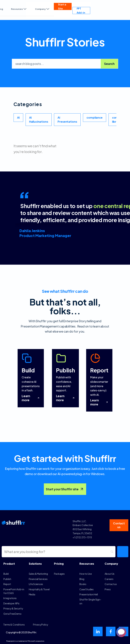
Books (83, 584)
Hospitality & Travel (39, 589)
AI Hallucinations (39, 120)
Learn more (31, 398)
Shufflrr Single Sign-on (90, 601)
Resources (19, 9)
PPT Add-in (81, 11)
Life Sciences (36, 584)
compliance (94, 117)
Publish (7, 579)
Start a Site (62, 6)
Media (32, 594)
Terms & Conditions (14, 625)
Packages (59, 574)
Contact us (111, 584)
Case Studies (86, 589)
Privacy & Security (13, 608)
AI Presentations (67, 120)
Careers (109, 579)
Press (108, 589)
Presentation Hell (89, 594)
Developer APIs (11, 603)
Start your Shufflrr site (65, 489)
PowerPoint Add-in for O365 (14, 591)
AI (18, 117)
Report (7, 584)
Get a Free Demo (12, 614)
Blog (82, 579)
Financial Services (38, 579)
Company (42, 9)
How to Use (86, 574)
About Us (110, 574)
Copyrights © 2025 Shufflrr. (21, 632)
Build (6, 574)
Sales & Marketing (38, 574)
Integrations (10, 598)
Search (109, 64)
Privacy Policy (40, 625)
